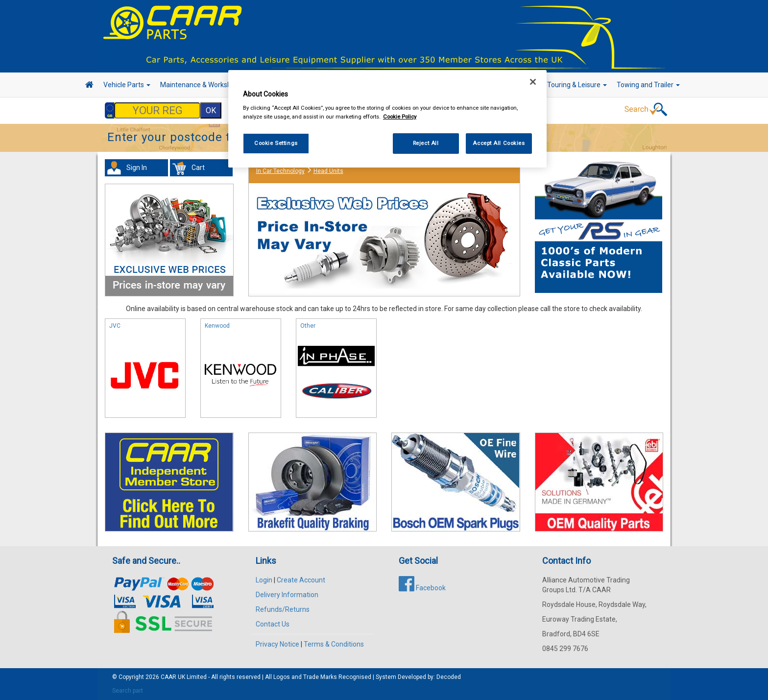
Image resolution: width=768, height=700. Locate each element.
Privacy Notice (277, 644)
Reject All (426, 143)
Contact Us (273, 624)
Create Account (301, 580)
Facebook (422, 588)
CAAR (168, 677)
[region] (387, 119)
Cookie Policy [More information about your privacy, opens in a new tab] (400, 117)
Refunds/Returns (283, 609)
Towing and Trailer (648, 85)
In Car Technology (280, 171)
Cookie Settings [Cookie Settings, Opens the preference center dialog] (276, 143)
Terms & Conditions (334, 644)
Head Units (328, 171)
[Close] (533, 82)
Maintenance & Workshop (203, 85)
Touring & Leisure (577, 85)
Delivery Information (287, 595)
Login (264, 580)
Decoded (449, 677)
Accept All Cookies (499, 143)
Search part (128, 691)
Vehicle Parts (127, 85)
